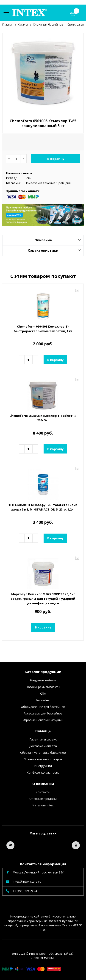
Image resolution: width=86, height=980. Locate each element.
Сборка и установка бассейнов (43, 752)
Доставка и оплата (43, 746)
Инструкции (43, 766)
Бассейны (43, 700)
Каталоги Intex (43, 805)
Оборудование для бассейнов (43, 706)
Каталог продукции (43, 671)
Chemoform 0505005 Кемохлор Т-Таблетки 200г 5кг (43, 418)
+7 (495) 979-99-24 (25, 891)
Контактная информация (43, 864)
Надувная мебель (43, 680)
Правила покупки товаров (43, 759)
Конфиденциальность (43, 772)
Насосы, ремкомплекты (43, 687)
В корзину (56, 158)
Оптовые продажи (43, 798)
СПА (43, 693)
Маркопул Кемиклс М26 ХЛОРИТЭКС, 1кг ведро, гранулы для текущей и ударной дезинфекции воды (43, 598)
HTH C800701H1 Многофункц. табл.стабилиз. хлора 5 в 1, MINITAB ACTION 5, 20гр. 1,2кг (43, 507)
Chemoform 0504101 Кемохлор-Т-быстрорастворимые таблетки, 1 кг (43, 328)
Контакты (43, 792)
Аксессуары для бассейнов (43, 713)
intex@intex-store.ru (27, 881)
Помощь (43, 731)
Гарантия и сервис (43, 739)
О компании (43, 783)
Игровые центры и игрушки (43, 720)
